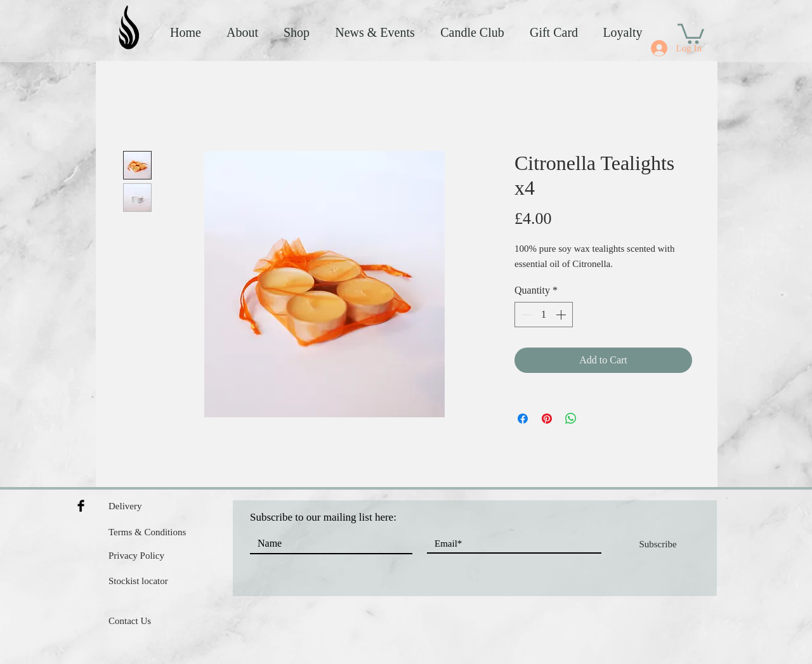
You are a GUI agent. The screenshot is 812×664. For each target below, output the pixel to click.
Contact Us (130, 621)
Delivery (125, 506)
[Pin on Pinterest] (547, 419)
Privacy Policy (136, 556)
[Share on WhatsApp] (571, 419)
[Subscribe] (658, 544)
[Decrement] (525, 315)
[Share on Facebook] (523, 419)
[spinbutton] (544, 315)
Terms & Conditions (147, 532)
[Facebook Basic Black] (81, 506)
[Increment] (562, 315)
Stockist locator (138, 581)
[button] (691, 33)
